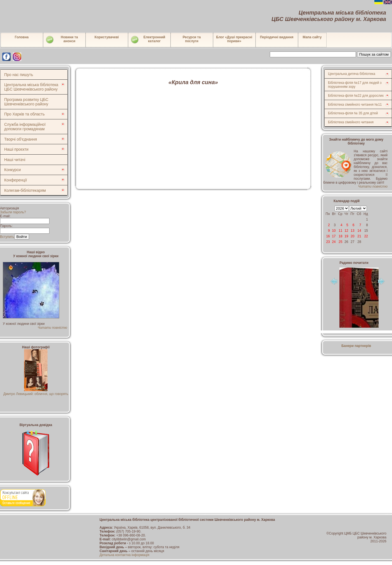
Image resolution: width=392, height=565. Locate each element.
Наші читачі (15, 160)
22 (366, 236)
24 (334, 242)
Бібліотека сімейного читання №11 (355, 105)
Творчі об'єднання (21, 139)
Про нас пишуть (19, 75)
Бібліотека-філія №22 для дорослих (356, 96)
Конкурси (12, 170)
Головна (22, 37)
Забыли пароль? (13, 212)
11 (340, 231)
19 (346, 236)
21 (359, 236)
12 (346, 231)
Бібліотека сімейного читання (351, 122)
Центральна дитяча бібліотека (352, 74)
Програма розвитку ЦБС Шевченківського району (26, 102)
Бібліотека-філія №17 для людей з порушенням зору (355, 85)
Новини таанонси (62, 40)
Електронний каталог (148, 40)
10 (334, 231)
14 (359, 231)
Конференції (16, 180)
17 (334, 236)
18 (340, 236)
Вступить (7, 237)
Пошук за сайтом (374, 54)
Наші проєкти (16, 149)
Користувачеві (107, 37)
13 (352, 231)
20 (352, 236)
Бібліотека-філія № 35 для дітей (353, 113)
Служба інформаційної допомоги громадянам (25, 127)
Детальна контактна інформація (124, 555)
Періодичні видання (277, 37)
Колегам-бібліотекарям (25, 190)
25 (340, 242)
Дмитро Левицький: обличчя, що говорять (36, 392)
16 (328, 236)
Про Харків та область (24, 114)
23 (328, 242)
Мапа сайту (312, 37)
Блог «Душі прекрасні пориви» (234, 39)
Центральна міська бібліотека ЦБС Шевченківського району (31, 87)
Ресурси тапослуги (192, 39)
